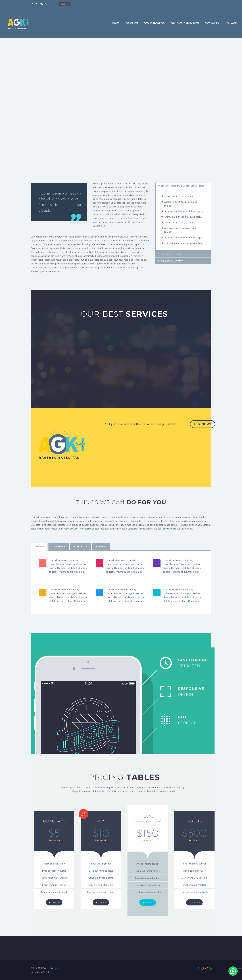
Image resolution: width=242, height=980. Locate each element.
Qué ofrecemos (154, 23)
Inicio (115, 23)
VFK (48, 972)
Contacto (212, 23)
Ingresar (65, 4)
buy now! (202, 424)
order (54, 902)
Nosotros (132, 23)
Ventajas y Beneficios (185, 23)
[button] (233, 971)
